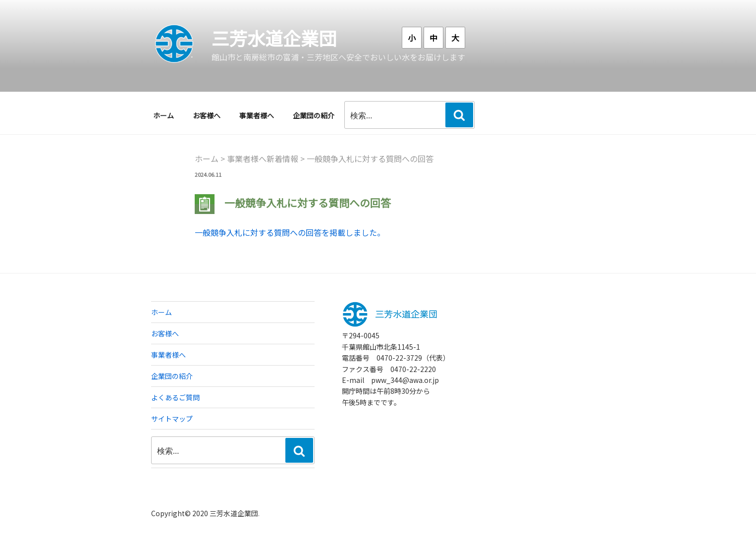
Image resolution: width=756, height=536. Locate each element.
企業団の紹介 (314, 115)
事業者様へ (257, 115)
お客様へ (207, 115)
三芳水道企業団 (274, 38)
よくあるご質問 (175, 397)
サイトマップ (172, 419)
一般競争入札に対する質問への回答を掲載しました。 (290, 232)
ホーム (163, 115)
